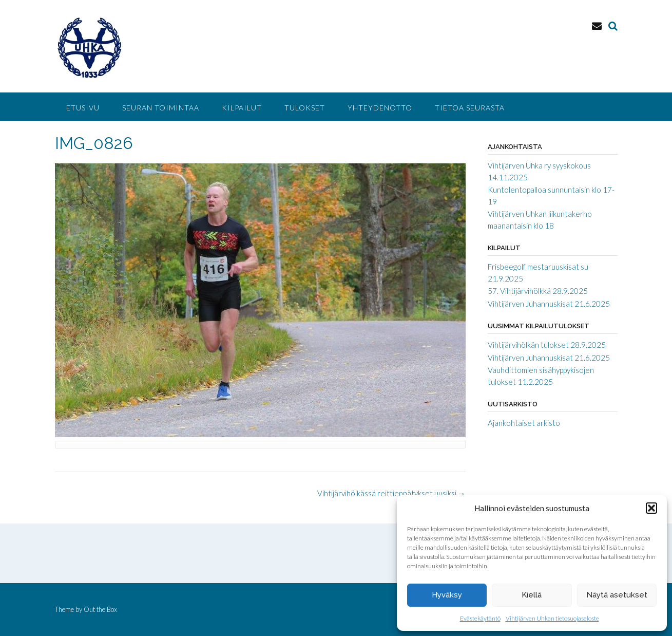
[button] (651, 508)
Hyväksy (447, 595)
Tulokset (305, 108)
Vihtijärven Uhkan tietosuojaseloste (552, 618)
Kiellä (532, 595)
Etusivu (83, 108)
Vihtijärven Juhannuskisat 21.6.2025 (549, 304)
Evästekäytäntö (480, 618)
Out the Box (100, 609)
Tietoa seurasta (470, 108)
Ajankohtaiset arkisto (524, 423)
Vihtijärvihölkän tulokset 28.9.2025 (547, 345)
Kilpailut (242, 108)
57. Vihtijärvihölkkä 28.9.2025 (538, 291)
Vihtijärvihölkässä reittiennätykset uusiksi (391, 493)
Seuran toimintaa (161, 108)
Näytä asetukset (617, 595)
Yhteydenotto (380, 108)
